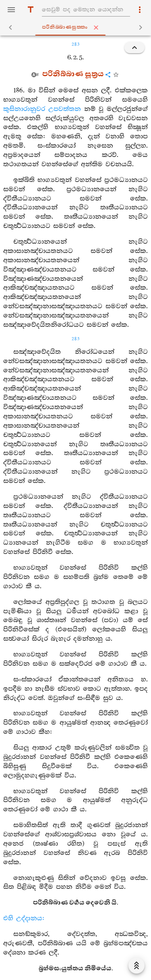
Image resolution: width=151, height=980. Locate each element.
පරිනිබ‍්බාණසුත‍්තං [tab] (77, 27)
